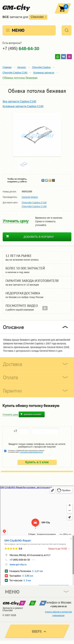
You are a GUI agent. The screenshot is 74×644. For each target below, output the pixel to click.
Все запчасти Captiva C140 (19, 101)
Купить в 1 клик (37, 462)
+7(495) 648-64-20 (58, 607)
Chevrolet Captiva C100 (34, 203)
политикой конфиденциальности (31, 452)
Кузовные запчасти (44, 73)
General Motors (30, 197)
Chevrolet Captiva (41, 67)
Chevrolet (37, 17)
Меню (18, 30)
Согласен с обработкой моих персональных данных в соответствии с (26, 451)
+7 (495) (21, 48)
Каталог (22, 67)
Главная (7, 67)
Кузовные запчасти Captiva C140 (23, 106)
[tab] (37, 327)
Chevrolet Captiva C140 (15, 73)
